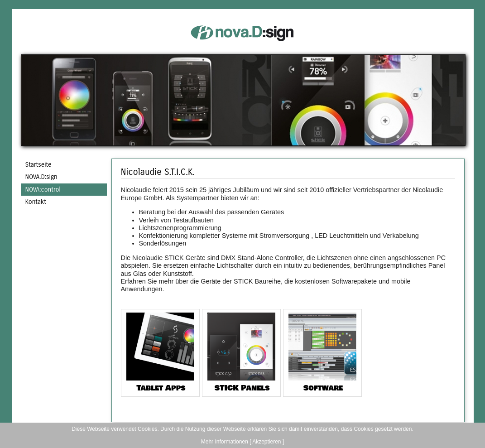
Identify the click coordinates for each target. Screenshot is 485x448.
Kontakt (36, 202)
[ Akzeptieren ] (267, 442)
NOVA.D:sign (41, 177)
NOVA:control (43, 190)
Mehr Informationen (225, 442)
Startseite (38, 165)
